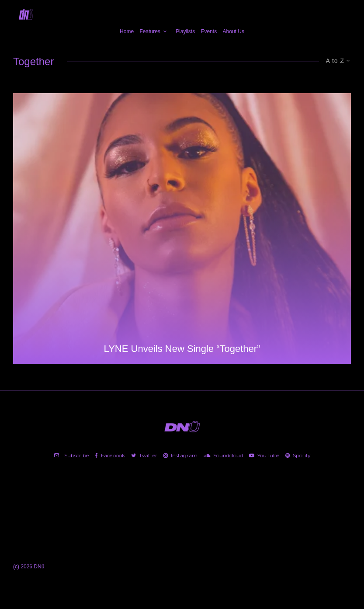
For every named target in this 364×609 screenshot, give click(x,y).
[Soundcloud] (223, 456)
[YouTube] (264, 456)
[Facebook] (110, 456)
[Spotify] (298, 456)
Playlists (185, 31)
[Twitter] (144, 456)
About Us (234, 31)
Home (127, 31)
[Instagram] (180, 456)
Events (209, 31)
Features (150, 31)
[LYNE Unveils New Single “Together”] (182, 228)
